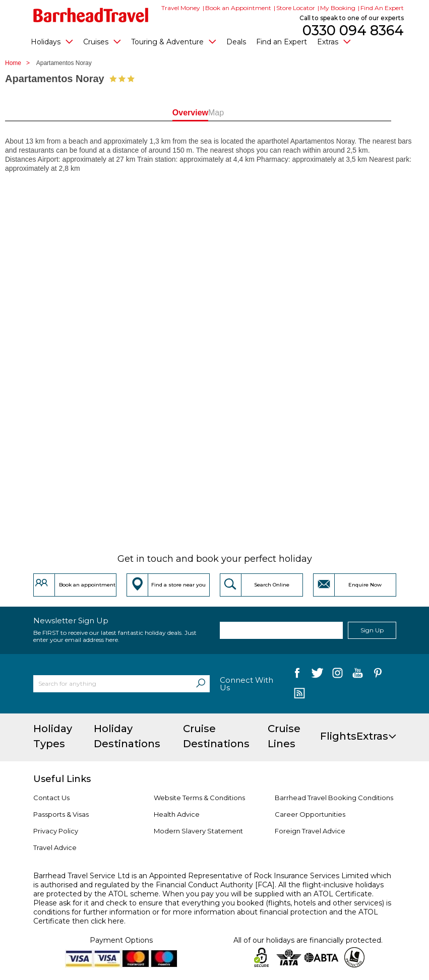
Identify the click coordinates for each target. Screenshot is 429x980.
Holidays (52, 41)
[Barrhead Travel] (91, 15)
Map (252, 113)
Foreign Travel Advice (310, 831)
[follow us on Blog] (300, 694)
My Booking (338, 8)
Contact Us (51, 798)
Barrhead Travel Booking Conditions (334, 798)
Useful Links (62, 779)
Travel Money (181, 8)
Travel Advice (55, 847)
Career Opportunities (310, 814)
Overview (177, 113)
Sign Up (372, 630)
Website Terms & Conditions (199, 798)
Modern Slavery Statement (198, 831)
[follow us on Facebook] (297, 675)
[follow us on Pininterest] (378, 675)
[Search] (201, 684)
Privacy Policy (56, 831)
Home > (20, 63)
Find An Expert (382, 8)
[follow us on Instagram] (338, 675)
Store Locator (296, 8)
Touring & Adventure (174, 41)
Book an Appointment (238, 8)
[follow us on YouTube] (358, 675)
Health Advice (177, 814)
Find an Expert (282, 42)
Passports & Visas (61, 814)
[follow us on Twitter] (317, 675)
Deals (236, 42)
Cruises (102, 41)
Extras (334, 41)
